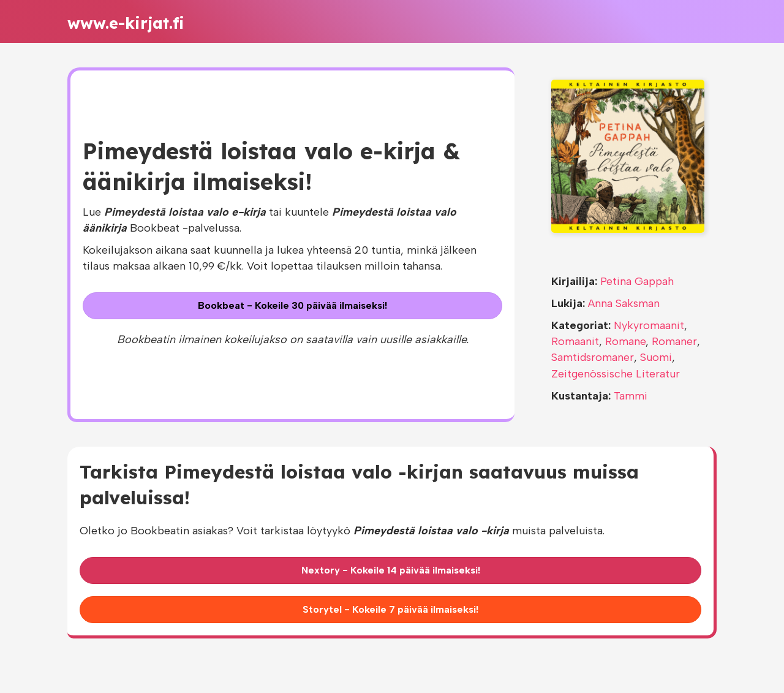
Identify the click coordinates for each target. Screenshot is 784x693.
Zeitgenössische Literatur (616, 374)
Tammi (631, 396)
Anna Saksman (624, 303)
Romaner (674, 341)
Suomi (656, 357)
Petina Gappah (637, 281)
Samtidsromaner (593, 357)
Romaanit (575, 341)
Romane (625, 341)
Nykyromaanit (649, 325)
